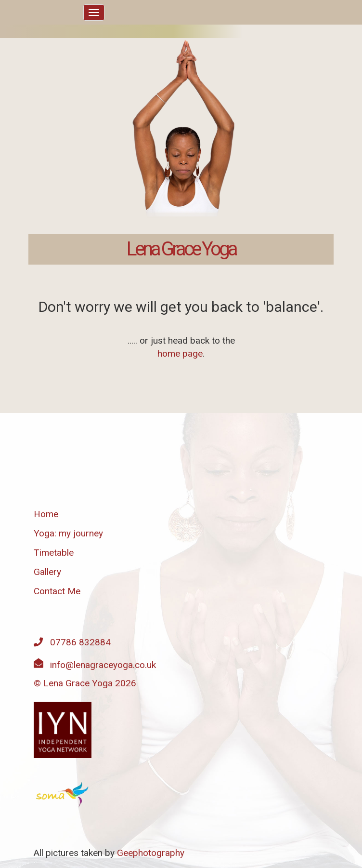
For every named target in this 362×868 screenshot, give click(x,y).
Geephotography (151, 853)
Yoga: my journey (68, 533)
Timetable (54, 553)
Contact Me (57, 591)
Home (46, 514)
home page (180, 354)
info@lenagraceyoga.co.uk (103, 665)
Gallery (47, 572)
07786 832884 (80, 642)
